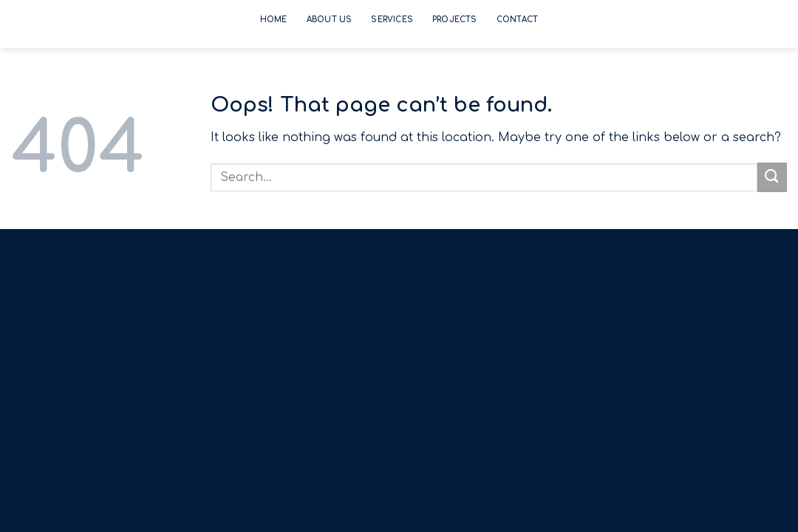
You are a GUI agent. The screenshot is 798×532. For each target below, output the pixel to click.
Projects (455, 20)
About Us (330, 20)
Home (274, 20)
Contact (517, 20)
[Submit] (772, 177)
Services (392, 20)
